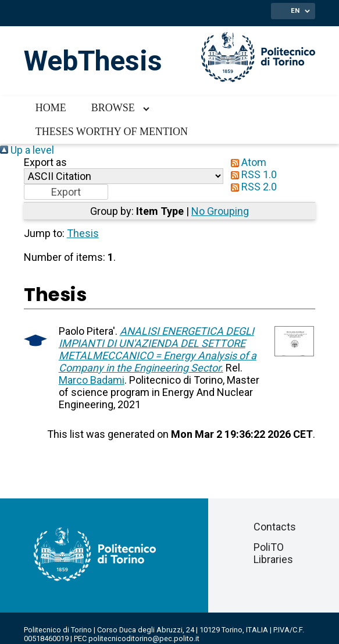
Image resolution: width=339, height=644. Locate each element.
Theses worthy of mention (112, 132)
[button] (66, 192)
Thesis (83, 233)
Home (51, 108)
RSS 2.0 (251, 187)
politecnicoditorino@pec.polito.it (144, 638)
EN (295, 10)
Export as (45, 162)
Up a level (27, 150)
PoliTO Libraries (273, 553)
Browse (113, 108)
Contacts (275, 527)
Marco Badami (92, 380)
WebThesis (93, 61)
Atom (246, 162)
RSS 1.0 (251, 174)
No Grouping (220, 211)
